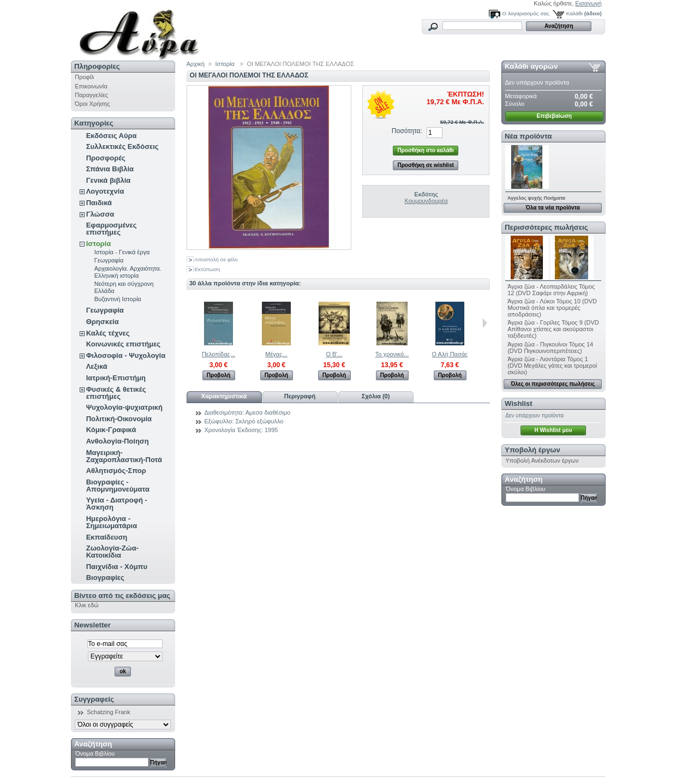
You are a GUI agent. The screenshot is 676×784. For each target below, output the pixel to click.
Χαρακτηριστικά (224, 396)
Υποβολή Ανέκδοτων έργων (542, 460)
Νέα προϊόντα (528, 136)
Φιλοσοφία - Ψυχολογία (126, 355)
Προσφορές (106, 158)
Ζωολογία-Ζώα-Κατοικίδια (112, 552)
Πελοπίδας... (219, 354)
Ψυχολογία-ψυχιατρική (124, 407)
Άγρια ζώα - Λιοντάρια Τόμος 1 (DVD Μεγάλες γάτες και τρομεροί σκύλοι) (552, 366)
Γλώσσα (100, 214)
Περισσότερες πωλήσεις (546, 227)
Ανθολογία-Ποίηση (118, 441)
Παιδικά (99, 203)
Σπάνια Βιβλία (110, 169)
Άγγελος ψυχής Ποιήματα (536, 198)
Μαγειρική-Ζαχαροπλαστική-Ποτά (124, 456)
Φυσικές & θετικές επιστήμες (116, 393)
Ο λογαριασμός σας (526, 13)
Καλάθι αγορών (531, 66)
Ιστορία (99, 244)
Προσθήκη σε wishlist (425, 165)
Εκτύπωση (208, 269)
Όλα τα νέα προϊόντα (552, 208)
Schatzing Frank (108, 712)
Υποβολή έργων (533, 450)
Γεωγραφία (109, 260)
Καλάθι (575, 13)
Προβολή (219, 375)
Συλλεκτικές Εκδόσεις (122, 146)
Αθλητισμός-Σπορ (116, 471)
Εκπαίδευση (107, 537)
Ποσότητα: (407, 131)
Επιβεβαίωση (554, 116)
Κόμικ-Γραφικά (111, 430)
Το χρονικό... (392, 354)
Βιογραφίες (105, 577)
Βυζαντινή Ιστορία (118, 299)
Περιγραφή (300, 396)
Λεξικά (97, 366)
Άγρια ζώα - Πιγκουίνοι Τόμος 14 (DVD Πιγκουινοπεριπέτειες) (550, 348)
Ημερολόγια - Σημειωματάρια (112, 522)
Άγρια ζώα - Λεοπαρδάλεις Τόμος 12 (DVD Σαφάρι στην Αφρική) (551, 290)
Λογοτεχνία (105, 191)
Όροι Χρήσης (92, 104)
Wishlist (518, 403)
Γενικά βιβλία (109, 180)
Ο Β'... (334, 354)
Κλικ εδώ (86, 605)
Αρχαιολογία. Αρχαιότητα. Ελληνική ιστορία (128, 272)
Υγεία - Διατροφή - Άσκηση (117, 504)
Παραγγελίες (91, 95)
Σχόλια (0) (376, 396)
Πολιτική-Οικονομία (119, 419)
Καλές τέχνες (108, 333)
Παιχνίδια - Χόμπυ (117, 567)
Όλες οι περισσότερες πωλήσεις (553, 384)
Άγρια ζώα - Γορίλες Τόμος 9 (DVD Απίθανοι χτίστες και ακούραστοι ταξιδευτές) (553, 329)
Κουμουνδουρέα (426, 201)
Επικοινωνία (91, 86)
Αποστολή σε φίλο (216, 259)
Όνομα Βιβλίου (95, 753)
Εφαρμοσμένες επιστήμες (112, 229)
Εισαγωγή (588, 3)
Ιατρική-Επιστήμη (116, 378)
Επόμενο (485, 323)
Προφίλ (84, 77)
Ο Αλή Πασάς (450, 354)
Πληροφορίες (97, 66)
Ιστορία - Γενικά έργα (122, 252)
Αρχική (196, 64)
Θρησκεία (103, 322)
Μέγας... (276, 354)
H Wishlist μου (553, 430)
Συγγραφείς (94, 699)
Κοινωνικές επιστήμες (123, 344)
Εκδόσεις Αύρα (112, 136)
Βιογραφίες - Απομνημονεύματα (118, 486)
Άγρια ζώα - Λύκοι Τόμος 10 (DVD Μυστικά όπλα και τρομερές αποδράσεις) (552, 308)
